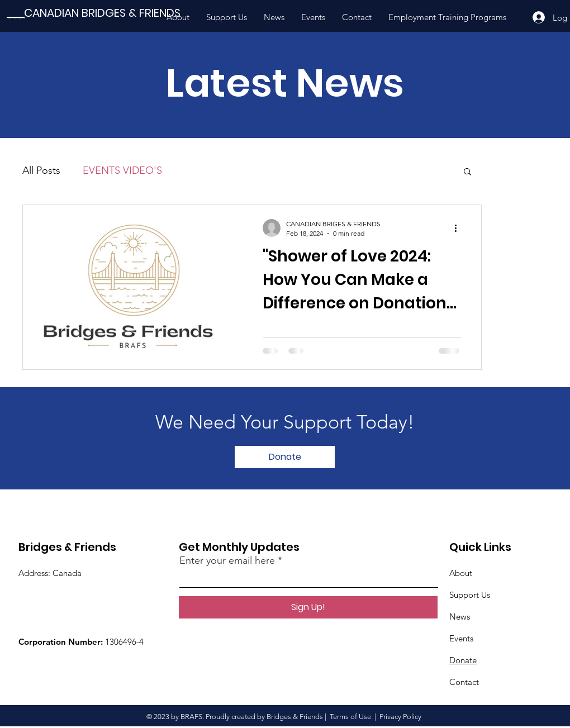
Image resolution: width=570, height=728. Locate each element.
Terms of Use (350, 717)
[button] (467, 172)
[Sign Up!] (308, 607)
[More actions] (459, 228)
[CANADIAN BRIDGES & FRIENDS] (102, 13)
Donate (463, 660)
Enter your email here (227, 560)
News (460, 617)
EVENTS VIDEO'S (122, 170)
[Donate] (285, 457)
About (461, 573)
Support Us (470, 595)
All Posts (41, 170)
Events (461, 638)
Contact (464, 682)
